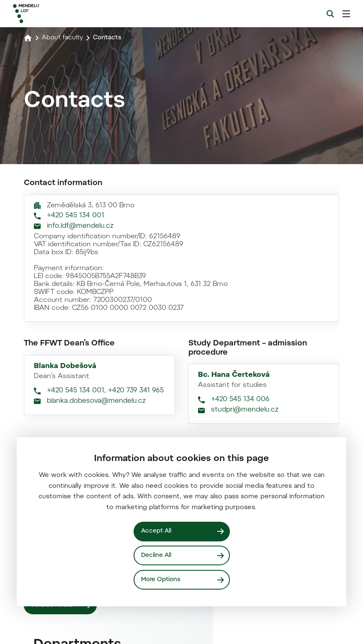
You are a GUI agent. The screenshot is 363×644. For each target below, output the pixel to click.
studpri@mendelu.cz (245, 633)
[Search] (330, 14)
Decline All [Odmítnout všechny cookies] (157, 555)
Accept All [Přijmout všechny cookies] (157, 531)
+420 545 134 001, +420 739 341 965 (105, 613)
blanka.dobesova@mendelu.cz (96, 623)
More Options (162, 579)
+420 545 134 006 (240, 622)
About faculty (64, 38)
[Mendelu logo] (57, 14)
